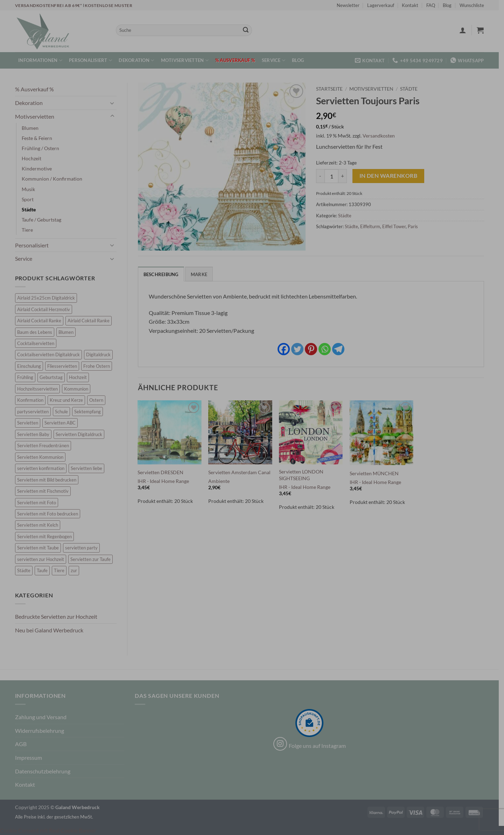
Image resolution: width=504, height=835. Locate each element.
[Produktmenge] (334, 176)
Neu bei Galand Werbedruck (52, 630)
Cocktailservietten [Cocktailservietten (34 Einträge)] (38, 343)
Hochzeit (34, 158)
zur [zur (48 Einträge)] (76, 570)
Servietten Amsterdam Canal (242, 472)
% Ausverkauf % (238, 60)
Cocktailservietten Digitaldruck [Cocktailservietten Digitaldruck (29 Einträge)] (51, 355)
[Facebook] (286, 349)
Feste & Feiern (39, 138)
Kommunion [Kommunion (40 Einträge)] (79, 389)
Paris (416, 226)
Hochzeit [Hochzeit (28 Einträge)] (80, 377)
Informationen (43, 60)
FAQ (433, 5)
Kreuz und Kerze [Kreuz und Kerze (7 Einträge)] (69, 400)
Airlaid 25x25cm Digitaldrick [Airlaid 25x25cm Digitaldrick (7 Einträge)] (48, 298)
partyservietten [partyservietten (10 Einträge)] (35, 412)
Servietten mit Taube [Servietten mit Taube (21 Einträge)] (40, 548)
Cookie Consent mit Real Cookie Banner (48, 830)
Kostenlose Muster (111, 5)
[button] (465, 30)
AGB (23, 744)
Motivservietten (187, 60)
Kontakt (413, 5)
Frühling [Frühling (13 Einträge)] (28, 377)
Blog (450, 5)
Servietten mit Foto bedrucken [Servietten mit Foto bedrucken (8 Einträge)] (50, 514)
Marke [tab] (201, 274)
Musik (31, 189)
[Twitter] (300, 349)
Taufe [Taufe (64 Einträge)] (45, 570)
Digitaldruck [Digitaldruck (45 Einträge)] (101, 355)
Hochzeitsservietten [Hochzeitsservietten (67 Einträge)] (40, 389)
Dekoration (139, 60)
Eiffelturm (373, 226)
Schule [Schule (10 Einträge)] (64, 412)
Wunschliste (474, 5)
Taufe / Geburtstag (44, 220)
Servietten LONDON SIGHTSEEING (304, 475)
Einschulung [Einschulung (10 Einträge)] (31, 366)
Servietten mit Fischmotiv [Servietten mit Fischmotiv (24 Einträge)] (45, 491)
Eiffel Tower (397, 226)
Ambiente (222, 481)
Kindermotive (39, 169)
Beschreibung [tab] (163, 274)
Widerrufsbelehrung (42, 731)
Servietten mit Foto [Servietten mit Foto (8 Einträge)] (39, 503)
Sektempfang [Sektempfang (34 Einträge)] (90, 412)
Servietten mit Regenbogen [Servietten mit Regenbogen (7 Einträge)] (47, 536)
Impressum (31, 757)
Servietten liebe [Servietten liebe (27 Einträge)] (89, 468)
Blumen (33, 128)
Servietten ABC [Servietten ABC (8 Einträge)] (62, 423)
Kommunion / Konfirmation (54, 179)
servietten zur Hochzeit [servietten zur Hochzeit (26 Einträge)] (43, 559)
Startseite (332, 89)
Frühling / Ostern (43, 148)
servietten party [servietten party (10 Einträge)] (84, 548)
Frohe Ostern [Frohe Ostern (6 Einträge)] (99, 366)
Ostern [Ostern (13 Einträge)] (99, 400)
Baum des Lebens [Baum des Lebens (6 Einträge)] (37, 332)
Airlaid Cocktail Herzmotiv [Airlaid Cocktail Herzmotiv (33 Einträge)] (46, 309)
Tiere (30, 230)
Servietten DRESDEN (163, 472)
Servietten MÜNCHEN (377, 473)
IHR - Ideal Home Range (166, 481)
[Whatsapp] (327, 349)
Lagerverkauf (383, 5)
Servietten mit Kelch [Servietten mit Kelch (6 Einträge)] (40, 525)
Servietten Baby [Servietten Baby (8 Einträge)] (36, 434)
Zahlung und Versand (43, 717)
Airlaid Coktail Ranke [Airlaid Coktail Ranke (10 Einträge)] (91, 321)
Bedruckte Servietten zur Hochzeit (59, 616)
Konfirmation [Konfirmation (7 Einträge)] (33, 400)
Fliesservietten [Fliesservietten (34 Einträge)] (65, 366)
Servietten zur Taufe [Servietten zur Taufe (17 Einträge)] (93, 559)
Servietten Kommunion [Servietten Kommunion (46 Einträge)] (43, 457)
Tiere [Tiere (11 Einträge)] (62, 570)
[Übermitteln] (248, 30)
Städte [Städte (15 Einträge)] (26, 570)
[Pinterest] (313, 349)
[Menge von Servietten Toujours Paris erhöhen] (345, 176)
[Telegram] (341, 349)
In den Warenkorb (391, 176)
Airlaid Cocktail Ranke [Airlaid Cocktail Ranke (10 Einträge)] (42, 321)
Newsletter (351, 5)
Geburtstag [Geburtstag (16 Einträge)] (54, 377)
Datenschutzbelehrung (45, 771)
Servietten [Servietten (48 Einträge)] (30, 423)
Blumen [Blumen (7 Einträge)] (68, 332)
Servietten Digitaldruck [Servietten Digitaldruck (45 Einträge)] (81, 434)
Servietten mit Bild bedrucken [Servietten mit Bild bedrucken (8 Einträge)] (49, 480)
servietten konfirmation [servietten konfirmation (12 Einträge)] (43, 468)
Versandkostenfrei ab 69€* (52, 5)
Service (276, 60)
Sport (30, 199)
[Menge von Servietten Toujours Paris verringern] (323, 176)
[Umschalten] (115, 103)
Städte (31, 209)
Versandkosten (381, 136)
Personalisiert (93, 60)
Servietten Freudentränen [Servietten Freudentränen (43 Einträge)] (45, 445)
